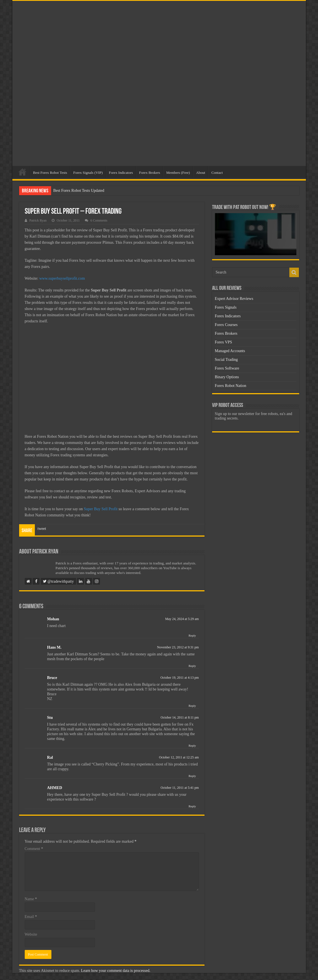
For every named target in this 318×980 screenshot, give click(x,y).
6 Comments (99, 220)
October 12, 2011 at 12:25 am (179, 757)
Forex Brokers (150, 173)
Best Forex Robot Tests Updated (79, 191)
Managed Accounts (230, 351)
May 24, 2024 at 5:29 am (182, 619)
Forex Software (227, 368)
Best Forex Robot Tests (50, 173)
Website (31, 934)
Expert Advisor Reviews (234, 299)
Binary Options (227, 377)
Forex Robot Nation (231, 386)
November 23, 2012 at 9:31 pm (178, 647)
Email (31, 917)
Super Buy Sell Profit (101, 509)
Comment (34, 849)
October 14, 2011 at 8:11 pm (180, 717)
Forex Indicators (121, 173)
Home (22, 172)
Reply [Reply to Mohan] (192, 635)
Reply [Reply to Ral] (192, 776)
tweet (42, 529)
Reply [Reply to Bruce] (192, 706)
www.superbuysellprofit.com (62, 278)
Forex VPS (224, 342)
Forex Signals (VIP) (88, 173)
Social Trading (226, 360)
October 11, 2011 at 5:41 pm (180, 788)
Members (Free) (178, 173)
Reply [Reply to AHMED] (192, 806)
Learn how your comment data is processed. (116, 971)
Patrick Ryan (38, 220)
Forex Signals (226, 307)
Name (31, 899)
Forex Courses (226, 325)
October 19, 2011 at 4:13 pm (180, 678)
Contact (217, 173)
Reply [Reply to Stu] (192, 746)
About (201, 173)
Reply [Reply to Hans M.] (192, 666)
